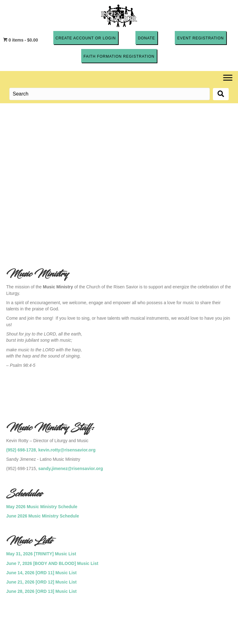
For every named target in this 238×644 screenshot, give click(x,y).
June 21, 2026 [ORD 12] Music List (41, 582)
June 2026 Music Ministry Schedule (43, 516)
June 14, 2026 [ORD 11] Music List (41, 572)
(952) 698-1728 (21, 450)
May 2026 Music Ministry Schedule (42, 506)
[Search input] (110, 94)
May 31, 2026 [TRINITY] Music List (41, 554)
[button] (86, 38)
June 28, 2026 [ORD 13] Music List (41, 591)
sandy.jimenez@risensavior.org (71, 469)
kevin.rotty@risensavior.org (67, 450)
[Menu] (228, 78)
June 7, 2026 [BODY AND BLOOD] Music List (52, 563)
